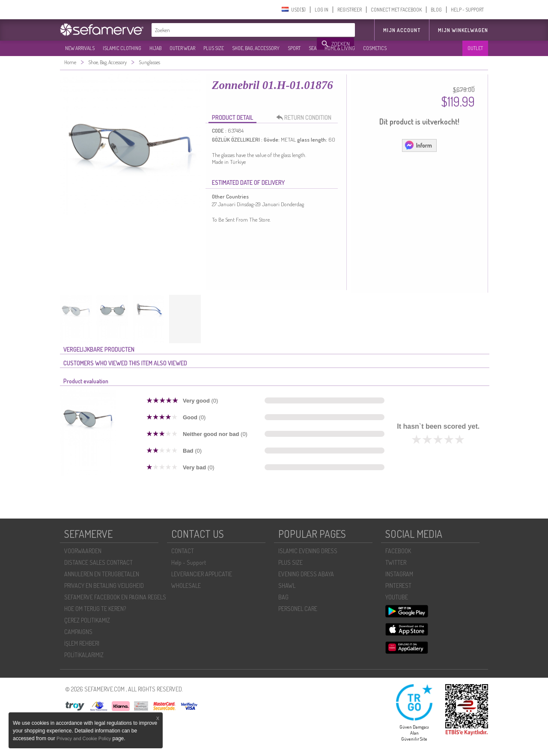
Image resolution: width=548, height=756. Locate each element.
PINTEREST (398, 586)
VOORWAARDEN (83, 551)
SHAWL (287, 586)
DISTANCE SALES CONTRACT (98, 562)
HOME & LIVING (340, 48)
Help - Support (189, 562)
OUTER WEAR (182, 48)
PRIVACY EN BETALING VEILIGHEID (104, 586)
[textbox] (235, 30)
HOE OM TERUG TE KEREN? (95, 609)
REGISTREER (350, 10)
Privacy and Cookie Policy (84, 738)
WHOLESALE (186, 586)
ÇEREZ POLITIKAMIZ (87, 620)
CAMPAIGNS (78, 632)
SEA (313, 48)
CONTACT (183, 551)
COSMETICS (375, 48)
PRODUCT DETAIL (232, 117)
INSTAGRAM (399, 574)
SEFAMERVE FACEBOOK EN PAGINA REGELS (115, 597)
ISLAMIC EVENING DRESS (308, 551)
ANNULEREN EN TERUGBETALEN (102, 574)
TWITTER (396, 562)
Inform (418, 145)
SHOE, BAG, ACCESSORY (256, 48)
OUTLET (475, 48)
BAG (283, 597)
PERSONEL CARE (298, 609)
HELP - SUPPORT (467, 10)
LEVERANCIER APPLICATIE (202, 574)
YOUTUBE (397, 597)
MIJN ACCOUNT (402, 30)
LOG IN (322, 10)
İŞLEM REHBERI (82, 643)
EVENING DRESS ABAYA (306, 574)
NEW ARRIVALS (80, 48)
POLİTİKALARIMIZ (84, 655)
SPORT (294, 48)
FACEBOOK (398, 551)
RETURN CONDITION (306, 118)
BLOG (436, 10)
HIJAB (155, 48)
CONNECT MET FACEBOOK (396, 10)
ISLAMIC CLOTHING (122, 48)
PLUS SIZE (214, 48)
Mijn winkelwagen (463, 30)
